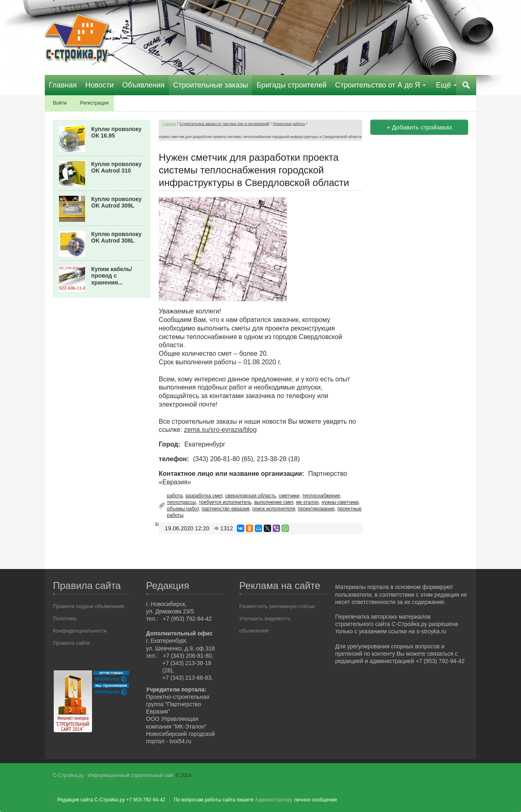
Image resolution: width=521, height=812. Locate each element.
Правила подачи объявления (89, 606)
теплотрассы (182, 502)
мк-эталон (307, 502)
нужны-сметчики (340, 502)
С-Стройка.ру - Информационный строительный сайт (114, 775)
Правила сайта (71, 643)
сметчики (289, 496)
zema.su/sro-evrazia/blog (220, 430)
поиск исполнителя (274, 509)
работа (175, 496)
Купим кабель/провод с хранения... (112, 276)
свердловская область (251, 496)
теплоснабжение (321, 496)
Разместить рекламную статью (277, 606)
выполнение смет (274, 502)
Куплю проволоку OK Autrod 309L (116, 202)
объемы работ (183, 509)
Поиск (466, 85)
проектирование (316, 509)
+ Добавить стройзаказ (419, 127)
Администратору (274, 800)
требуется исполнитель (225, 502)
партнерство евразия (225, 509)
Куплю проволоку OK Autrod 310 (116, 167)
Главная (169, 124)
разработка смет (204, 496)
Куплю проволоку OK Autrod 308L (116, 237)
